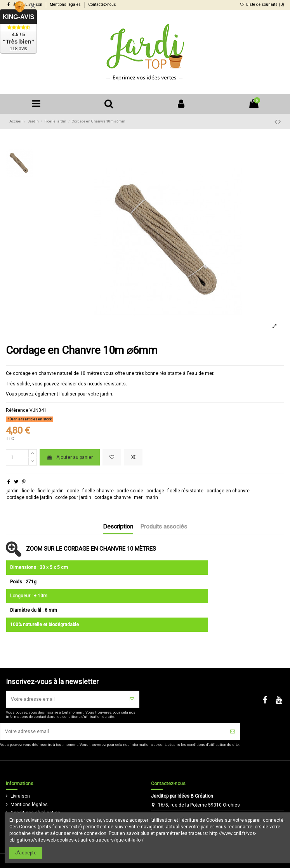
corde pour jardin (73, 497)
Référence (17, 410)
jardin (13, 491)
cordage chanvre (113, 497)
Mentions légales (66, 4)
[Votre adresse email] (66, 699)
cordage (155, 491)
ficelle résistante (185, 491)
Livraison (20, 796)
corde (73, 491)
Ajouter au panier (69, 457)
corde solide (130, 491)
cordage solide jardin (29, 497)
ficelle (28, 491)
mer (138, 497)
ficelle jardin (51, 491)
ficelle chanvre (98, 491)
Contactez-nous (102, 4)
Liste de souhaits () (262, 4)
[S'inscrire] (132, 699)
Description (118, 527)
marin (152, 497)
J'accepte (26, 853)
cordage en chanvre (228, 491)
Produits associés (164, 527)
